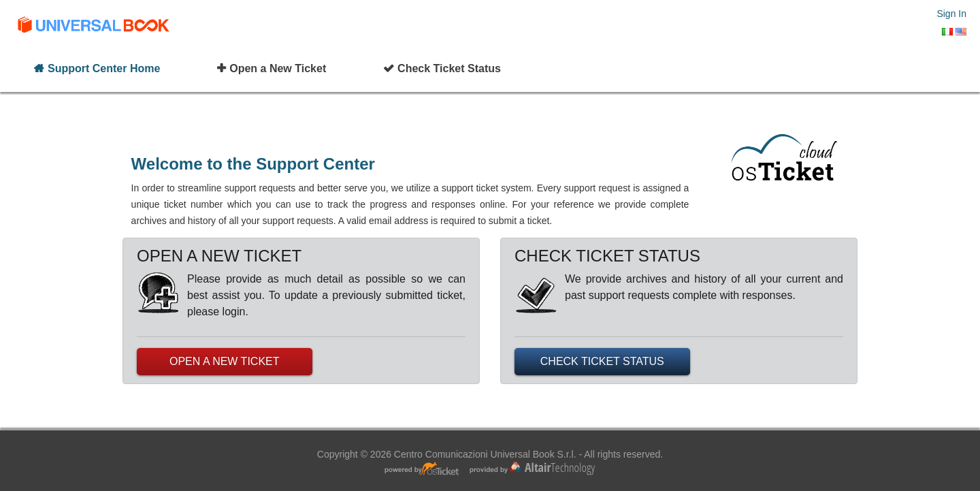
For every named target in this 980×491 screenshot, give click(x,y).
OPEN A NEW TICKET (225, 361)
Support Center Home (104, 68)
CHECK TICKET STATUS (602, 361)
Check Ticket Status (449, 68)
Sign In (951, 14)
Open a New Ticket (278, 68)
